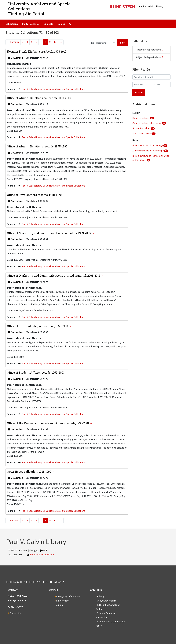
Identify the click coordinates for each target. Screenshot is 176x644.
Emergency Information (68, 596)
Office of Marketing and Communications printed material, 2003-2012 (54, 276)
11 (61, 42)
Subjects (49, 24)
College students (141, 118)
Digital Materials (31, 24)
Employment (63, 601)
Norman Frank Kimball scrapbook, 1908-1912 (37, 51)
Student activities (142, 128)
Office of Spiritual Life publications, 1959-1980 (38, 326)
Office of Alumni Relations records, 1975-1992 (38, 146)
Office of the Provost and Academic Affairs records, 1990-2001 (48, 423)
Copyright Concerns (107, 601)
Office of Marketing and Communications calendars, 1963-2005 (49, 233)
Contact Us (15, 613)
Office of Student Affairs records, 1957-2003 (36, 372)
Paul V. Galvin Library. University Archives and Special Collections (53, 89)
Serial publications (142, 134)
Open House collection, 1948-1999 (29, 472)
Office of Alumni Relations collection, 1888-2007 (39, 98)
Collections (12, 24)
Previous (13, 42)
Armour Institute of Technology (148, 151)
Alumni (60, 605)
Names (61, 24)
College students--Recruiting (147, 123)
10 (55, 42)
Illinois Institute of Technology (148, 146)
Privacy (101, 596)
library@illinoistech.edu (42, 555)
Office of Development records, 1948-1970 (35, 195)
